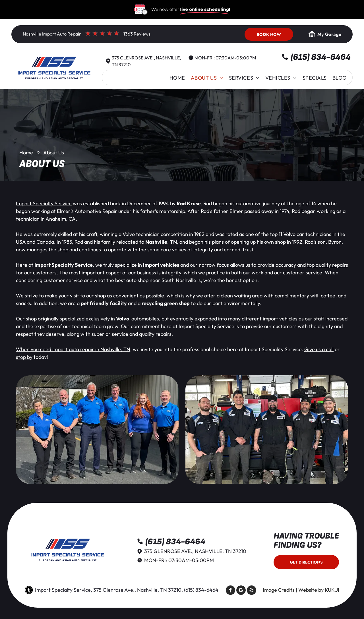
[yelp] (252, 591)
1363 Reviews (137, 34)
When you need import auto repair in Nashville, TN (73, 349)
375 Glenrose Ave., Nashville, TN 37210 (195, 551)
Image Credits (279, 590)
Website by (311, 590)
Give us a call (319, 349)
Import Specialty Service (44, 203)
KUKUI (332, 590)
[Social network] (241, 591)
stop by (24, 357)
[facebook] (230, 591)
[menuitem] (177, 78)
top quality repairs (327, 265)
